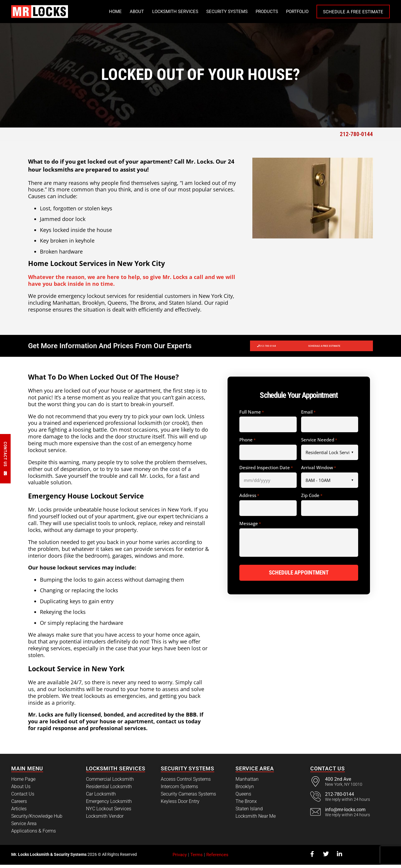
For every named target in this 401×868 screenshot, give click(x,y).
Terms (197, 858)
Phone (247, 443)
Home (115, 12)
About (137, 12)
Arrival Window (319, 471)
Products (267, 12)
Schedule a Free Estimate (353, 12)
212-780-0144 (356, 134)
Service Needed (319, 443)
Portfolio (297, 12)
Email (308, 415)
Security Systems (227, 12)
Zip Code (312, 499)
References (217, 858)
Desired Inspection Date (266, 471)
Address (249, 499)
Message (250, 527)
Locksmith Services (175, 12)
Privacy (180, 858)
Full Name (252, 415)
